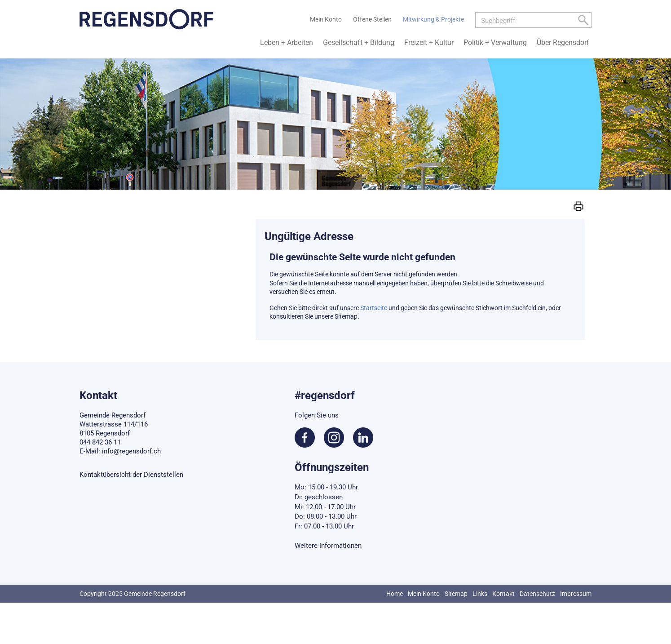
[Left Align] (583, 22)
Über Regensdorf (563, 42)
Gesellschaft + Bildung (359, 42)
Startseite (374, 308)
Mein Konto (424, 594)
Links (480, 594)
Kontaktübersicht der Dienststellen (131, 475)
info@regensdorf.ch (131, 451)
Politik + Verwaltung (495, 42)
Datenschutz (537, 594)
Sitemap (456, 594)
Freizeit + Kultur (429, 42)
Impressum (576, 594)
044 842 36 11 (100, 442)
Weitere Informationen (328, 546)
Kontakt (503, 594)
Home (395, 594)
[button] (578, 206)
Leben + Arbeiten (287, 42)
